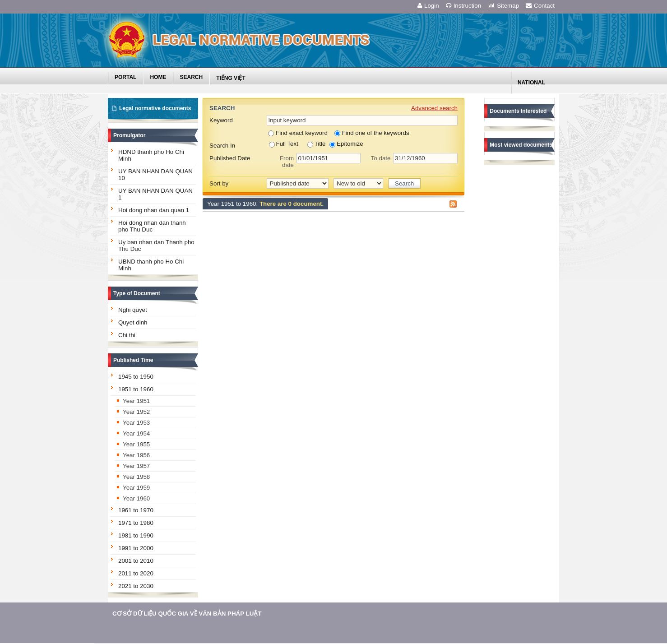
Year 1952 (136, 412)
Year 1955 (136, 444)
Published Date (230, 158)
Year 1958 (136, 477)
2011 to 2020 (136, 573)
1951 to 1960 (136, 389)
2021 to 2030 (136, 586)
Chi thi (127, 335)
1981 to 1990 (136, 535)
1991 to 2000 (136, 548)
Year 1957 (136, 466)
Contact (540, 6)
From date (287, 162)
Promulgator (129, 135)
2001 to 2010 (136, 561)
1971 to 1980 (136, 523)
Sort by (219, 183)
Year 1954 (136, 433)
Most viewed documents (521, 145)
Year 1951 (136, 401)
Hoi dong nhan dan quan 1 (154, 210)
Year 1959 (136, 488)
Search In (222, 146)
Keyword (221, 120)
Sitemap (503, 6)
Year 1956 (136, 455)
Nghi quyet (133, 310)
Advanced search (434, 108)
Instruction (464, 6)
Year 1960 (136, 498)
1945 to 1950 (136, 377)
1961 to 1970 (136, 510)
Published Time (133, 360)
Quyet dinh (133, 322)
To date (381, 158)
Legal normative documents (155, 108)
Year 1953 (136, 423)
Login (428, 6)
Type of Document (137, 293)
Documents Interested (518, 111)
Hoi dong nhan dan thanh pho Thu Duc (152, 226)
